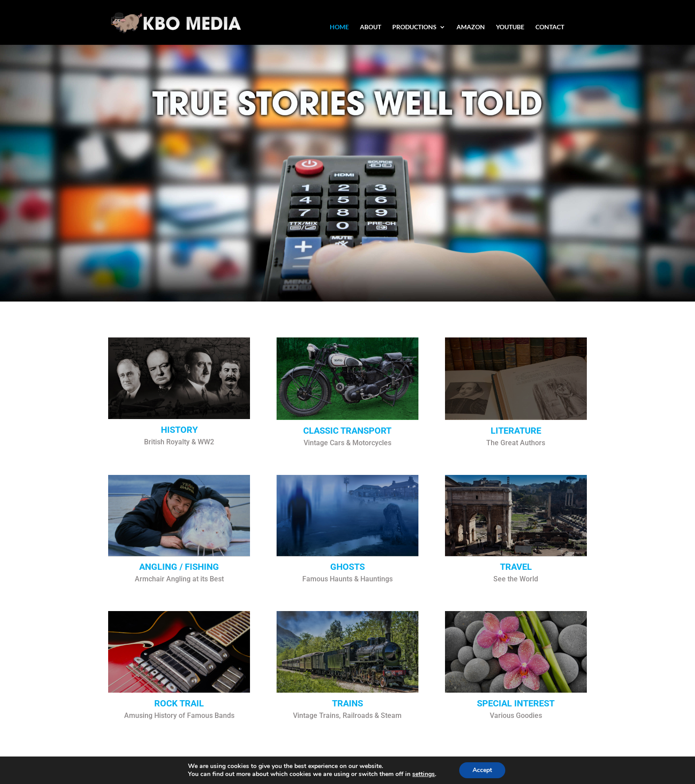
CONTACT (550, 27)
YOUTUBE (510, 27)
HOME (339, 27)
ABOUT (371, 27)
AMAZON (471, 27)
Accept (482, 770)
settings (424, 774)
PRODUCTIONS (414, 27)
